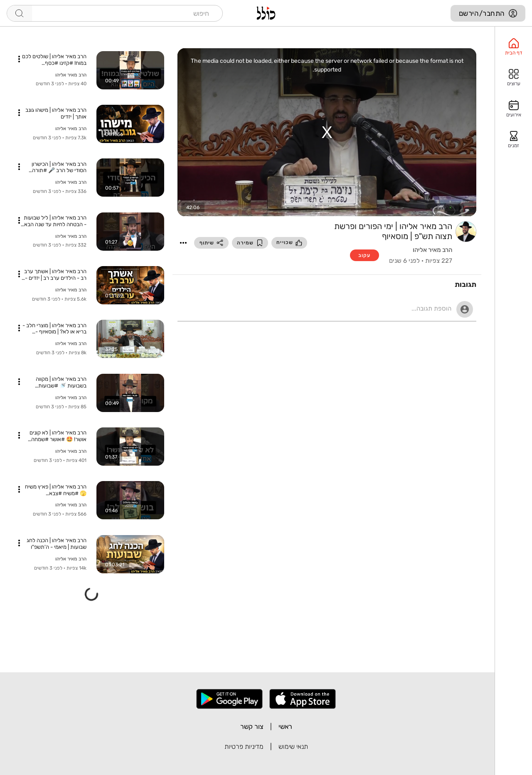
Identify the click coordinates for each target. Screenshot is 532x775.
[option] (514, 47)
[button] (183, 243)
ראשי (285, 727)
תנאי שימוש (293, 747)
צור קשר (252, 727)
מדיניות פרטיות (244, 747)
